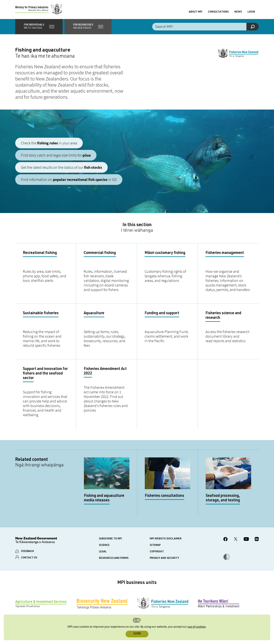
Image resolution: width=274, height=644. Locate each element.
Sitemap (155, 545)
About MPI (196, 12)
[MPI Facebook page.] (226, 540)
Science (104, 545)
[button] (39, 27)
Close (137, 634)
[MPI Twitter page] (236, 540)
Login (251, 12)
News (238, 12)
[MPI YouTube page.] (246, 540)
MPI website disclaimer (166, 539)
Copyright (157, 552)
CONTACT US (29, 558)
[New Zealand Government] (36, 541)
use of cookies (197, 627)
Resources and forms (114, 558)
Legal (103, 552)
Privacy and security (164, 558)
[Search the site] (205, 27)
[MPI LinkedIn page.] (257, 540)
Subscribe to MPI (110, 539)
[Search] (253, 27)
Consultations (218, 12)
